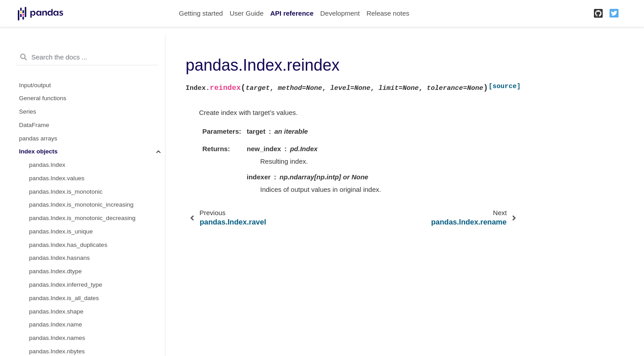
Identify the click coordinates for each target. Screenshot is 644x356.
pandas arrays (38, 138)
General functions (43, 98)
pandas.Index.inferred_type (66, 285)
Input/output (35, 85)
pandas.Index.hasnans (59, 258)
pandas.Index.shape (56, 311)
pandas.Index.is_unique (61, 231)
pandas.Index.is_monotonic (66, 192)
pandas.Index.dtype (55, 271)
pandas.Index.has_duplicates (68, 245)
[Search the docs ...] (87, 57)
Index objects (38, 151)
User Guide (246, 13)
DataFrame (34, 125)
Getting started (201, 13)
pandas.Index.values (57, 178)
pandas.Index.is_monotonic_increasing (81, 205)
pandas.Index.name (56, 324)
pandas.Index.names (57, 338)
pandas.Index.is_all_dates (64, 298)
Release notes (388, 13)
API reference (292, 13)
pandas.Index (47, 165)
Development (340, 13)
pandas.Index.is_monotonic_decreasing (82, 218)
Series (28, 112)
